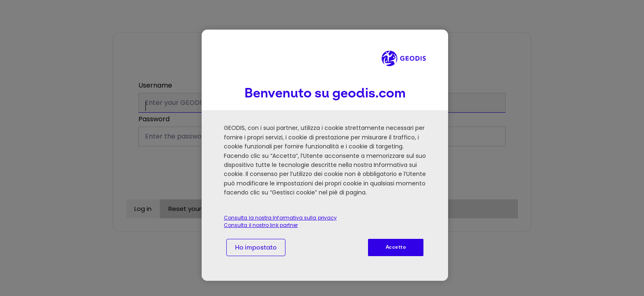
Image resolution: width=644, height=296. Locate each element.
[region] (325, 155)
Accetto (396, 247)
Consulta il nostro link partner (261, 225)
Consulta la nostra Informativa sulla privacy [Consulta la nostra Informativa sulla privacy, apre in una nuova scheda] (280, 218)
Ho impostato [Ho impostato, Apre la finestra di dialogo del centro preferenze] (256, 247)
